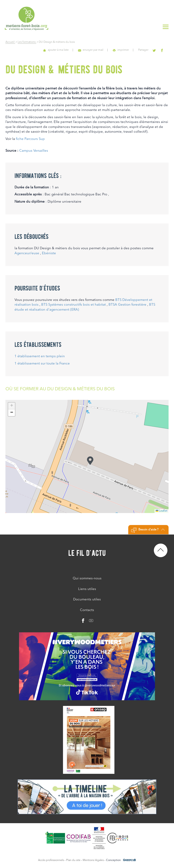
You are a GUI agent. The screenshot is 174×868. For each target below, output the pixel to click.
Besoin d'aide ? (148, 530)
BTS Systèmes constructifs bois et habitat (74, 305)
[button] (90, 461)
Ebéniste (49, 253)
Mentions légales (93, 860)
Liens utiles (87, 589)
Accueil (10, 42)
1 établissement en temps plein (40, 356)
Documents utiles (87, 600)
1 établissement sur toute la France (42, 364)
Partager (146, 50)
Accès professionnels (51, 860)
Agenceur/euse (27, 253)
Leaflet (162, 511)
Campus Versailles (34, 151)
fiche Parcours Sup (30, 139)
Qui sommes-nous (87, 579)
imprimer (125, 50)
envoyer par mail (97, 50)
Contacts (87, 610)
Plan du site (73, 860)
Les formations (27, 42)
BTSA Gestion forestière (127, 305)
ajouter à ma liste (64, 50)
